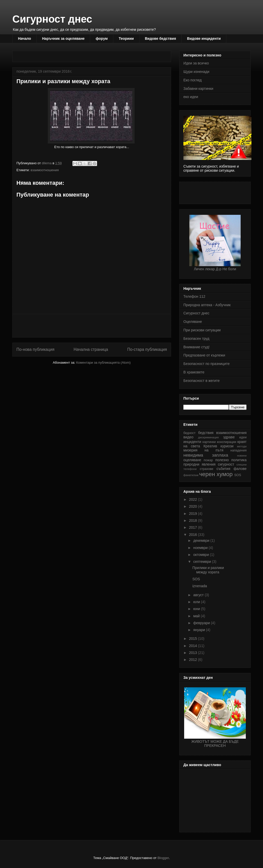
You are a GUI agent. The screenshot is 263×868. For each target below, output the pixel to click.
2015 (194, 639)
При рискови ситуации (202, 330)
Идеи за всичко (196, 63)
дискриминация (208, 437)
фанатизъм (191, 475)
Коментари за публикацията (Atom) (104, 363)
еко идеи (191, 97)
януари (199, 630)
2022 (194, 499)
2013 (194, 653)
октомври (201, 555)
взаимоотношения (45, 170)
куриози (227, 446)
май (197, 616)
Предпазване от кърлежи (204, 355)
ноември (201, 548)
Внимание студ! (196, 347)
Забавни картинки (198, 89)
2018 (194, 520)
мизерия (190, 450)
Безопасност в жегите (201, 381)
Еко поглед (192, 80)
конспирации (227, 442)
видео (188, 437)
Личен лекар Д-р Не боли (215, 267)
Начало (25, 38)
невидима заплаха (206, 455)
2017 (194, 527)
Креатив (210, 446)
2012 (194, 660)
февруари (202, 623)
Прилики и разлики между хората (208, 570)
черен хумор (216, 474)
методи (242, 446)
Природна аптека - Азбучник (207, 305)
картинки (209, 442)
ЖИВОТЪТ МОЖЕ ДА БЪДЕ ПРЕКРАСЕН (215, 741)
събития (223, 469)
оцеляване (192, 460)
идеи (243, 437)
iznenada (200, 586)
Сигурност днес (52, 19)
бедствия (206, 433)
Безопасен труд (196, 339)
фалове (240, 469)
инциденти (192, 442)
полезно (222, 460)
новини (242, 456)
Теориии (126, 38)
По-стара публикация (147, 349)
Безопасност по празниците (206, 364)
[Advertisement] (110, 55)
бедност (189, 433)
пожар (208, 460)
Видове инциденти (204, 38)
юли (197, 602)
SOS (238, 475)
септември (203, 562)
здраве (229, 437)
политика (239, 460)
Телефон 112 (194, 296)
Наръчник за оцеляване (63, 38)
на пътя (214, 450)
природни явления (199, 464)
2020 (194, 506)
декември (202, 541)
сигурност (226, 464)
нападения (238, 450)
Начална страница (91, 349)
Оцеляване (193, 322)
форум (102, 38)
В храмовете (194, 372)
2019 (194, 514)
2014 (194, 646)
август (199, 595)
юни (197, 609)
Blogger (163, 858)
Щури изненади (196, 72)
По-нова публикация (35, 349)
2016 (194, 535)
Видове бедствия (160, 38)
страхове (207, 469)
